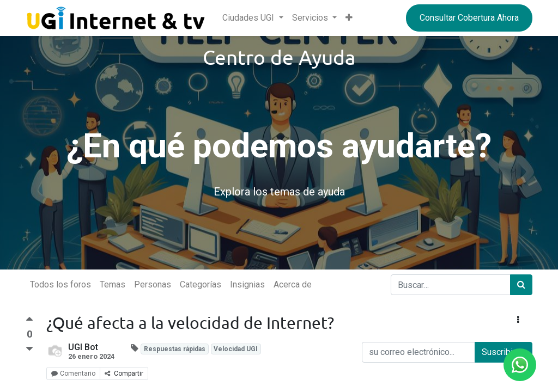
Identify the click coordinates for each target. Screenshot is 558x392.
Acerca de (293, 284)
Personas (153, 284)
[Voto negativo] (29, 349)
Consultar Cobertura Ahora (469, 18)
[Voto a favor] (29, 322)
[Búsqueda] (521, 285)
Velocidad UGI (236, 349)
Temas (113, 284)
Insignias (247, 284)
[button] (349, 18)
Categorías (201, 284)
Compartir (124, 373)
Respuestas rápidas (175, 349)
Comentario (73, 373)
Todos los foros (60, 284)
